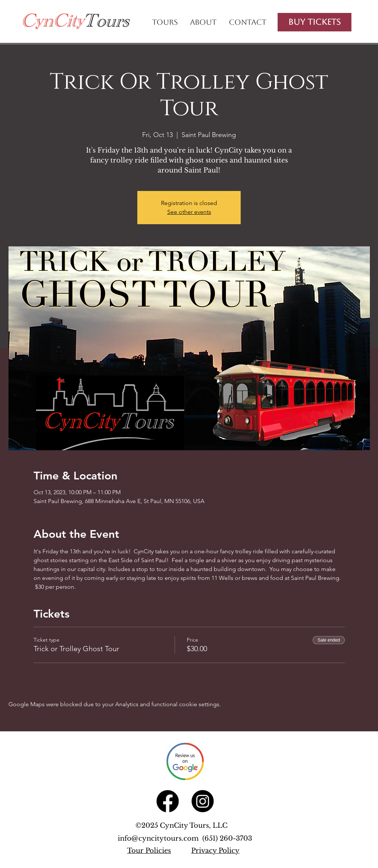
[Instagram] (203, 801)
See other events (189, 212)
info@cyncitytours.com (160, 838)
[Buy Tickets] (315, 22)
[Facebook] (168, 801)
